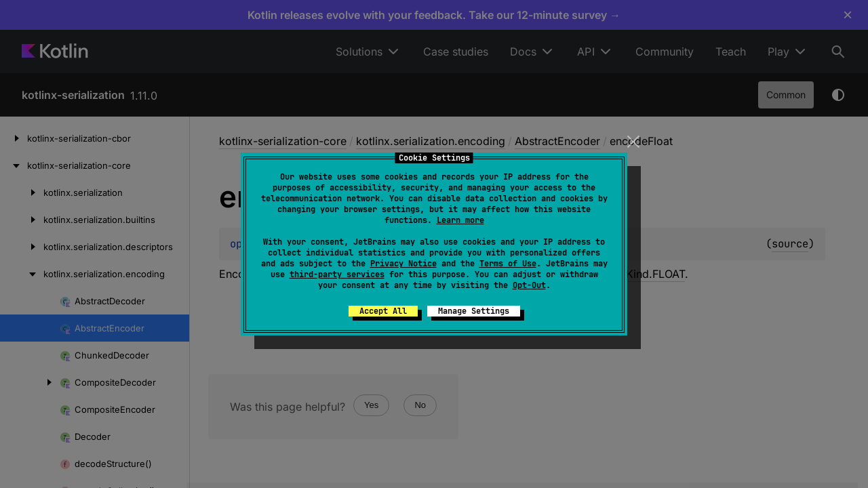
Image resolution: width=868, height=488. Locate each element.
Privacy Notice (403, 264)
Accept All (383, 311)
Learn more (460, 220)
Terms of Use (508, 264)
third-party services (337, 274)
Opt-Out (529, 285)
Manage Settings (474, 311)
